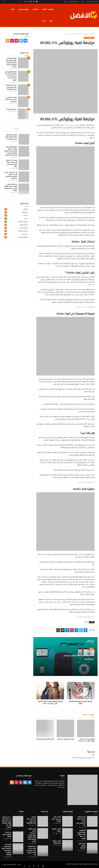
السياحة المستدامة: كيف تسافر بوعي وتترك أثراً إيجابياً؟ (11, 87)
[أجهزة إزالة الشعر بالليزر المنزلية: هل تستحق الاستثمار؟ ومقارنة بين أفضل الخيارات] (23, 63)
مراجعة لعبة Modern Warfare (86, 617)
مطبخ (51, 21)
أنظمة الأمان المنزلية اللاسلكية (82, 846)
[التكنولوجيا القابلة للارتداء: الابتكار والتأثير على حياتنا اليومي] (92, 835)
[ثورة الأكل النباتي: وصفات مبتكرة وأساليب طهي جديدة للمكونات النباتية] (23, 192)
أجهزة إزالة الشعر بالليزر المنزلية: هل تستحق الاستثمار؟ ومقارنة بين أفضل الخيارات (11, 63)
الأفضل (44, 9)
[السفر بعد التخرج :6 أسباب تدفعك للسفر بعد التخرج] (23, 102)
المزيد (44, 21)
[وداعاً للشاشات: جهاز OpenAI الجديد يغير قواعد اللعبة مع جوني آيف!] (43, 851)
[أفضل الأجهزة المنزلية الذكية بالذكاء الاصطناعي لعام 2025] (92, 821)
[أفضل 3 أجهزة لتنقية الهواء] (67, 845)
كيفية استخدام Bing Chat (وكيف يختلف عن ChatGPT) (86, 740)
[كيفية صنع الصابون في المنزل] (65, 728)
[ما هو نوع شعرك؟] (23, 114)
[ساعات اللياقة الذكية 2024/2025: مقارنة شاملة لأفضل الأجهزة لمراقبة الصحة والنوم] (43, 833)
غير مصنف (25, 239)
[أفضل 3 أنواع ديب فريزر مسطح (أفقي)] (67, 821)
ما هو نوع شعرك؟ (11, 109)
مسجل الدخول (84, 758)
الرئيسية (51, 9)
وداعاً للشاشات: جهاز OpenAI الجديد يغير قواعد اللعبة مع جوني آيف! (31, 851)
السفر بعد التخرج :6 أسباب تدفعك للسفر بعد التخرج (11, 99)
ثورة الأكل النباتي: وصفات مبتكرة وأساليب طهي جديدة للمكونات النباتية (11, 191)
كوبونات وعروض (23, 9)
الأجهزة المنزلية (23, 236)
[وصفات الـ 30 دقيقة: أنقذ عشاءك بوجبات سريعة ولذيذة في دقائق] (23, 167)
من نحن (83, 2)
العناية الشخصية (23, 242)
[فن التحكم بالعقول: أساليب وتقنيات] (18, 837)
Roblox (86, 622)
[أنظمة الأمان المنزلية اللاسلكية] (92, 848)
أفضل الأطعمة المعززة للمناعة (45, 739)
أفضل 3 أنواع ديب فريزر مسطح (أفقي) (56, 819)
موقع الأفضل (94, 864)
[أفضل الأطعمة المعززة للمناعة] (45, 728)
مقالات (13, 9)
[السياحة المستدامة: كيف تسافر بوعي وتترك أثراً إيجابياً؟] (23, 90)
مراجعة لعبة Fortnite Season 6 (86, 307)
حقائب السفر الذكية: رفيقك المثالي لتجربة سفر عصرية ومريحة (77, 659)
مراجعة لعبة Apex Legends (86, 482)
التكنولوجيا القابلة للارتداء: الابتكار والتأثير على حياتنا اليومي (81, 834)
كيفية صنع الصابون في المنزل (66, 739)
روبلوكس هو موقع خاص (71, 125)
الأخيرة (16, 128)
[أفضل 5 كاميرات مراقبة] (67, 833)
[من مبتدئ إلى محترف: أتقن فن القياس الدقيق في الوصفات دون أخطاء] (23, 180)
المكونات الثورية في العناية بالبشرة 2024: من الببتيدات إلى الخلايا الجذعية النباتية (11, 76)
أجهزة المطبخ (23, 229)
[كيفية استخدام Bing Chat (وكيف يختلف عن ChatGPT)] (86, 728)
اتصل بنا (66, 2)
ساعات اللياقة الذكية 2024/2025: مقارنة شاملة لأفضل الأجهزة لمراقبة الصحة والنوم (32, 835)
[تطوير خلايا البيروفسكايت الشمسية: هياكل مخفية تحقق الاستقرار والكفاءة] (18, 849)
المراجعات (35, 9)
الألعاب (92, 38)
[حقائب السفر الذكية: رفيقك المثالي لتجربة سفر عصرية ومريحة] (23, 140)
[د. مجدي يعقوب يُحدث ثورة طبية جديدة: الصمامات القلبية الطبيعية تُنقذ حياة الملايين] (18, 821)
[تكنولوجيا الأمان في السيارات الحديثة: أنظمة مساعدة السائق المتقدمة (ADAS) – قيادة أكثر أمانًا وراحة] (23, 152)
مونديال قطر (24, 233)
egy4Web (69, 864)
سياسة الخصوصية (74, 2)
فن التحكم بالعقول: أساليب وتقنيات (7, 834)
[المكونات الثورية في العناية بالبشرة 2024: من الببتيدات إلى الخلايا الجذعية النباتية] (23, 76)
